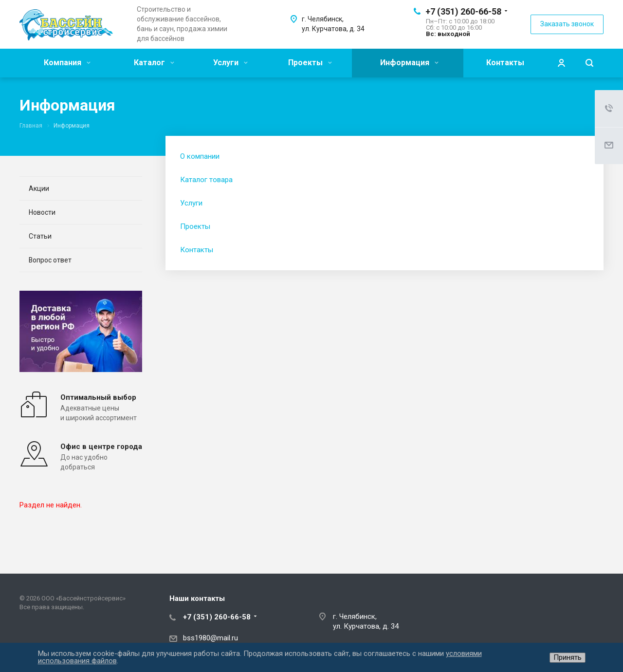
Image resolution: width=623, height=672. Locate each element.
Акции (39, 188)
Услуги (230, 63)
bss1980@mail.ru (211, 638)
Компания (67, 63)
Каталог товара (206, 180)
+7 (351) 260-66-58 (463, 11)
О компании (200, 156)
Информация (409, 63)
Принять (568, 657)
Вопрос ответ (50, 260)
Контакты (505, 63)
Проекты (310, 63)
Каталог (154, 63)
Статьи (40, 236)
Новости (42, 212)
